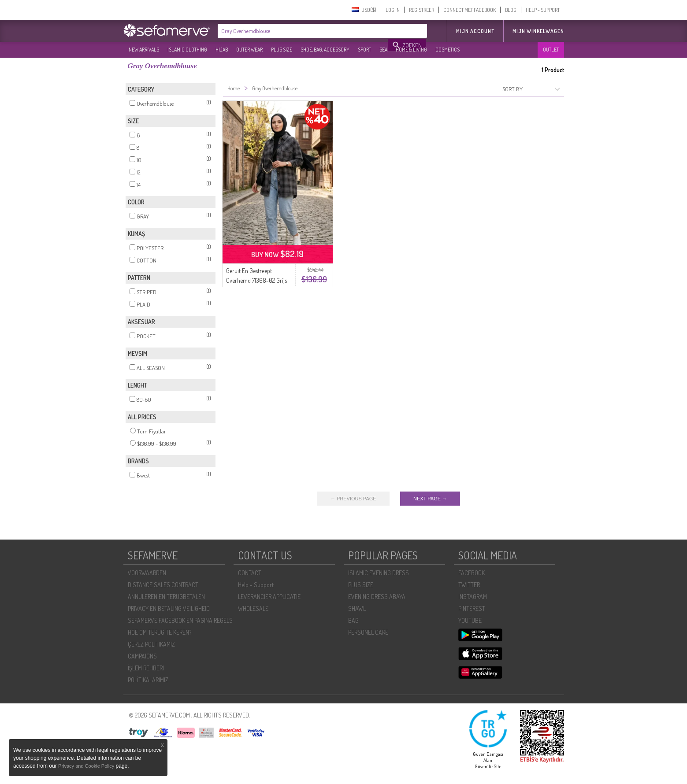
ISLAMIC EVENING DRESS (379, 573)
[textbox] (303, 31)
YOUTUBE (470, 620)
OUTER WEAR (249, 50)
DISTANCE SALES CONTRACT (163, 585)
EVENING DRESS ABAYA (377, 597)
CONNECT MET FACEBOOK (470, 10)
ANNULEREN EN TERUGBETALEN (166, 597)
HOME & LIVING (411, 50)
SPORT (364, 50)
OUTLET (551, 50)
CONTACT (250, 573)
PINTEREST (472, 608)
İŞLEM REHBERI (146, 668)
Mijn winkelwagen (538, 31)
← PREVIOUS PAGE (353, 499)
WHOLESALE (253, 608)
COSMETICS (447, 50)
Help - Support (256, 585)
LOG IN (393, 10)
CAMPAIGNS (142, 656)
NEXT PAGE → (430, 499)
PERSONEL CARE (368, 632)
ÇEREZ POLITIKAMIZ (151, 644)
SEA (383, 50)
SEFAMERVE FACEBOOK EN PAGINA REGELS (180, 620)
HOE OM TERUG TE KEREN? (160, 632)
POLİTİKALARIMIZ (148, 680)
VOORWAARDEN (147, 573)
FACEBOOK (472, 573)
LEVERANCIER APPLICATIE (269, 597)
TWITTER (469, 585)
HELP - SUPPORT (543, 10)
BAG (353, 620)
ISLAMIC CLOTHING (187, 50)
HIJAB (222, 50)
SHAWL (357, 608)
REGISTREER (421, 10)
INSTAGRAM (473, 597)
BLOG (511, 10)
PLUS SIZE (282, 50)
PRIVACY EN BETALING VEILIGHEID (169, 608)
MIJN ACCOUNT (475, 31)
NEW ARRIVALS (144, 50)
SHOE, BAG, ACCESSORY (325, 50)
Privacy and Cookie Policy (86, 766)
